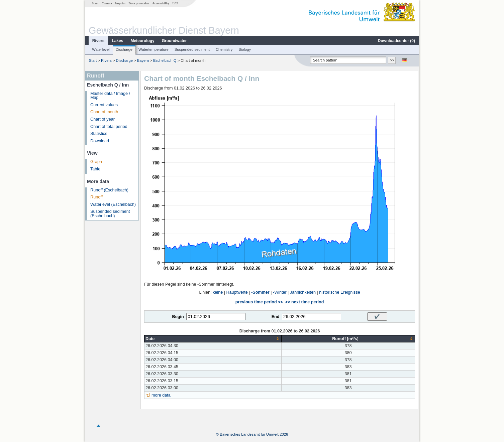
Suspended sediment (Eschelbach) (110, 214)
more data (161, 395)
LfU (175, 3)
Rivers (98, 41)
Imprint (120, 3)
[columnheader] (213, 339)
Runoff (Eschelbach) (109, 190)
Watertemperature (154, 49)
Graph (96, 162)
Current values (104, 105)
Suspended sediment (192, 49)
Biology (245, 49)
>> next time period (305, 302)
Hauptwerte (237, 292)
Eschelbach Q (165, 60)
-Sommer (260, 292)
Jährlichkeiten (303, 292)
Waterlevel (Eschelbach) (113, 204)
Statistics (99, 134)
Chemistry (224, 49)
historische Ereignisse (340, 292)
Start (95, 3)
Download (100, 141)
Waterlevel (101, 49)
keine (218, 292)
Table (95, 169)
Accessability (161, 3)
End (276, 317)
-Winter (280, 292)
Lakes (117, 41)
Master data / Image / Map (110, 96)
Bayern (143, 60)
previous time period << (259, 302)
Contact (107, 3)
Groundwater (174, 41)
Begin (178, 317)
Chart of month (104, 112)
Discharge (124, 49)
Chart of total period (109, 127)
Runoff (96, 197)
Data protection (139, 3)
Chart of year (103, 119)
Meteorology (142, 41)
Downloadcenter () (396, 41)
